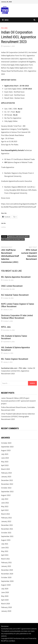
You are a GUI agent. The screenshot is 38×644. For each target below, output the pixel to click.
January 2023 (6, 477)
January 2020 (6, 611)
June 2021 (5, 548)
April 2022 (5, 510)
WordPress (5, 641)
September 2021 (7, 536)
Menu (5, 20)
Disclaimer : (5, 626)
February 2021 (6, 562)
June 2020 (5, 592)
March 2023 (5, 469)
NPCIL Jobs (6, 327)
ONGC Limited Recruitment (12, 286)
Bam (13, 641)
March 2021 (5, 559)
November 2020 (7, 574)
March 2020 (5, 604)
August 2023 (6, 450)
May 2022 (5, 506)
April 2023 (5, 465)
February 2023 (6, 473)
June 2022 (5, 503)
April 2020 (5, 600)
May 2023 (5, 462)
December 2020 (7, 570)
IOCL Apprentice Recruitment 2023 (13, 239)
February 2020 (6, 607)
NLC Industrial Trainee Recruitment (15, 295)
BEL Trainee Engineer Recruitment (15, 359)
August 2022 (6, 495)
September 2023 (7, 447)
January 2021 (6, 566)
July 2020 (5, 589)
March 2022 (5, 514)
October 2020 (6, 577)
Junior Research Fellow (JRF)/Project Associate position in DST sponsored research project (18, 401)
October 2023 (6, 443)
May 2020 (5, 596)
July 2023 (5, 454)
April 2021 (5, 555)
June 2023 (5, 458)
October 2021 (6, 533)
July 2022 (5, 499)
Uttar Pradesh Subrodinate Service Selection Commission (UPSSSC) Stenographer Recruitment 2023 (18, 416)
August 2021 (6, 540)
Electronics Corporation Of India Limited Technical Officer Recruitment (17, 317)
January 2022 (6, 521)
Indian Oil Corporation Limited (19, 236)
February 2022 (6, 518)
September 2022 (7, 491)
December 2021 (7, 525)
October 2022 (6, 488)
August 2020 (6, 585)
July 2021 (5, 544)
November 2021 (7, 529)
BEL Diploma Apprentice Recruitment (16, 277)
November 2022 (7, 484)
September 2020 (7, 581)
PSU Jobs (4, 28)
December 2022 (7, 480)
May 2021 (5, 551)
